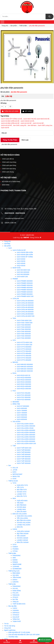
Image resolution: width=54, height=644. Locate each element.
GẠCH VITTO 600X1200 (24, 342)
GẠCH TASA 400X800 (24, 338)
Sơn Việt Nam (32, 125)
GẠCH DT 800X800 (23, 406)
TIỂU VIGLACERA (22, 518)
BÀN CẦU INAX (22, 512)
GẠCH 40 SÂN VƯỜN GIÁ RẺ (10, 123)
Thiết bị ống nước (14, 571)
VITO (14, 340)
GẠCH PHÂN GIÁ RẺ (19, 250)
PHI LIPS (15, 593)
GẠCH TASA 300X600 (24, 336)
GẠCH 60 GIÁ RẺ (26, 123)
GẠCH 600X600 (22, 419)
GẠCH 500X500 (22, 415)
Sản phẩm (7, 246)
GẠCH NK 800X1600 (23, 270)
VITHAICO (16, 615)
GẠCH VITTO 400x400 (24, 353)
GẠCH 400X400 (22, 408)
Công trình (8, 628)
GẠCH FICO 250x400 (24, 393)
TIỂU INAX (20, 503)
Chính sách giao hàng (8, 165)
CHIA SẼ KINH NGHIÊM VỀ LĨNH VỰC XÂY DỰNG (24, 635)
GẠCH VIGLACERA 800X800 (26, 441)
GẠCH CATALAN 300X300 (25, 305)
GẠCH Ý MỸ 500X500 (24, 457)
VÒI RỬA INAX (21, 507)
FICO (14, 391)
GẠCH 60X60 (21, 259)
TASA (14, 318)
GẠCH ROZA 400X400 (24, 386)
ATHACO (15, 597)
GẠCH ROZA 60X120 (23, 375)
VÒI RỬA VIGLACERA (24, 523)
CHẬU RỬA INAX (22, 501)
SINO (14, 558)
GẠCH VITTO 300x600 (24, 358)
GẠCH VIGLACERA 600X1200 (26, 443)
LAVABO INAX (21, 509)
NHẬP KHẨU (17, 268)
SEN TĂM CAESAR (23, 534)
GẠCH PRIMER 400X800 (25, 281)
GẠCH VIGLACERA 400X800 (26, 430)
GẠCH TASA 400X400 (24, 331)
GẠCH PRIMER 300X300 (25, 285)
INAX (14, 498)
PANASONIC (17, 556)
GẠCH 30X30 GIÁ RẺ (27, 121)
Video (6, 639)
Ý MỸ (14, 446)
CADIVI (15, 608)
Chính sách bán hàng (8, 169)
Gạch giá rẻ (5, 128)
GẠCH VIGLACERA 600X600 (26, 439)
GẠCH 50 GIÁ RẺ (38, 123)
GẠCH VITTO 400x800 (24, 360)
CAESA (15, 529)
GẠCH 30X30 (21, 266)
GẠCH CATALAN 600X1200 (26, 316)
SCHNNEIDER (17, 569)
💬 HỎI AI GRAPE (45, 640)
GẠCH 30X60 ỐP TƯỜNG (25, 257)
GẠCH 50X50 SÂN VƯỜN (25, 252)
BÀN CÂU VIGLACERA (20, 514)
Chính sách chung (7, 172)
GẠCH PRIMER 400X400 (25, 288)
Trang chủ (7, 241)
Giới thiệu (7, 244)
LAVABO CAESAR (22, 540)
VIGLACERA (16, 422)
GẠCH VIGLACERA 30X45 (25, 424)
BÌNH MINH (16, 573)
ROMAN (15, 562)
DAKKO (15, 580)
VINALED (16, 602)
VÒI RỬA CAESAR (22, 538)
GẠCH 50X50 (21, 261)
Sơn (10, 465)
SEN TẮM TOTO (22, 490)
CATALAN (16, 299)
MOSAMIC (16, 402)
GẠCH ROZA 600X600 (24, 380)
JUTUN (15, 470)
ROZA (14, 373)
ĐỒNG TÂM (16, 404)
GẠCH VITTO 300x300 (24, 356)
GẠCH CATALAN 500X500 (25, 310)
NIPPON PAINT (17, 474)
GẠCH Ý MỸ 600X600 (24, 454)
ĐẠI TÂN (15, 599)
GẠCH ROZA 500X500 (24, 384)
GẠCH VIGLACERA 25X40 (25, 428)
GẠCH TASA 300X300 (24, 334)
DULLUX (15, 468)
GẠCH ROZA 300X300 (24, 389)
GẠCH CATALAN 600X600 (25, 312)
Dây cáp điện (12, 606)
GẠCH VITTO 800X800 (24, 347)
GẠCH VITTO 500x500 (24, 351)
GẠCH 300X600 (22, 417)
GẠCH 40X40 (21, 263)
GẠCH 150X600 (22, 413)
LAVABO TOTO (21, 494)
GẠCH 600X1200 (22, 277)
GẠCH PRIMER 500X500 (25, 290)
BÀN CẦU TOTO (22, 496)
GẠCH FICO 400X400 (24, 395)
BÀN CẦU (20, 527)
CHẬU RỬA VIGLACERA (24, 516)
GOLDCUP (16, 617)
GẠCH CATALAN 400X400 (25, 307)
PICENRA (16, 549)
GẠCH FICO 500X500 (24, 397)
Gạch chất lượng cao (45, 125)
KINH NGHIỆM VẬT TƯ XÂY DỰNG (19, 632)
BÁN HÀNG (5, 185)
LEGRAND (16, 566)
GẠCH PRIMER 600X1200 (25, 296)
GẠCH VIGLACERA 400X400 (26, 435)
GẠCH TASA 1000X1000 (25, 323)
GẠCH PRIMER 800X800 (25, 294)
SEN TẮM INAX (22, 505)
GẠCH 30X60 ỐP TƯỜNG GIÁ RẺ (12, 119)
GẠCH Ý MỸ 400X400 (24, 459)
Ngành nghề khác (10, 630)
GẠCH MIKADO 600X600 (25, 367)
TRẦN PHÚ (16, 619)
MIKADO (15, 362)
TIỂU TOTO (20, 487)
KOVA (14, 479)
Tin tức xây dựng (10, 626)
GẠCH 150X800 (22, 411)
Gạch (10, 248)
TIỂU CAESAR (21, 536)
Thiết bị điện (12, 553)
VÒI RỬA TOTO (22, 492)
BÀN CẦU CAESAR (23, 542)
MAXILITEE (16, 476)
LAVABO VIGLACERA (24, 525)
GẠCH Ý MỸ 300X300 (24, 461)
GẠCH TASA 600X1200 (24, 320)
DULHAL (15, 588)
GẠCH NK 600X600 (23, 272)
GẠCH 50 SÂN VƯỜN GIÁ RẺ (10, 121)
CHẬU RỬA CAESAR (23, 531)
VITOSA (15, 551)
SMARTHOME (17, 564)
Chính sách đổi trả (7, 159)
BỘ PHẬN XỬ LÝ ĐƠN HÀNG (10, 182)
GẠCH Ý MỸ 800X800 (24, 450)
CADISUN (16, 610)
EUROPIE (16, 582)
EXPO (14, 472)
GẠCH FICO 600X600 (24, 400)
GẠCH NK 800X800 (23, 274)
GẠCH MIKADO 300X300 (25, 371)
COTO (14, 545)
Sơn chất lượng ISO (20, 125)
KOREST (15, 547)
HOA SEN (16, 575)
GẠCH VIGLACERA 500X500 (26, 437)
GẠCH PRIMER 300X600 (25, 283)
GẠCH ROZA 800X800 (24, 378)
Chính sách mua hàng (8, 162)
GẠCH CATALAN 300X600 (25, 303)
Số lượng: (4, 103)
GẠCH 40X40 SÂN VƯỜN (25, 255)
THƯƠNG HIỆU (13, 637)
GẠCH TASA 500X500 (24, 329)
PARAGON (16, 595)
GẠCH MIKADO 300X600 (25, 369)
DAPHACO (16, 613)
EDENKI (15, 560)
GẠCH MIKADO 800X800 (25, 364)
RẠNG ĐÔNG (17, 591)
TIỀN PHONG (17, 577)
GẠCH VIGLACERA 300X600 (26, 433)
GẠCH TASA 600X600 (24, 327)
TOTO (14, 483)
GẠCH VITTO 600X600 (24, 349)
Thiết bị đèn (12, 584)
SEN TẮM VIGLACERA (24, 520)
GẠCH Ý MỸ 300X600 (24, 463)
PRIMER (15, 279)
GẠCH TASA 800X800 (24, 325)
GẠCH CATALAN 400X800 (25, 301)
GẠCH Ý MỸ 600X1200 (24, 448)
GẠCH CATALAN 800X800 (25, 314)
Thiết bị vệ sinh (13, 481)
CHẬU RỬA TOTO (22, 485)
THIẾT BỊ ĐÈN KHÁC (19, 604)
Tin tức (6, 624)
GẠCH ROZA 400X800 (24, 382)
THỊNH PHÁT (17, 621)
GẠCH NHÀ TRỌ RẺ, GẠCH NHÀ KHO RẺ (36, 119)
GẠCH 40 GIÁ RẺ (6, 125)
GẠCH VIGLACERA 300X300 (26, 426)
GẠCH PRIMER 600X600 (25, 292)
